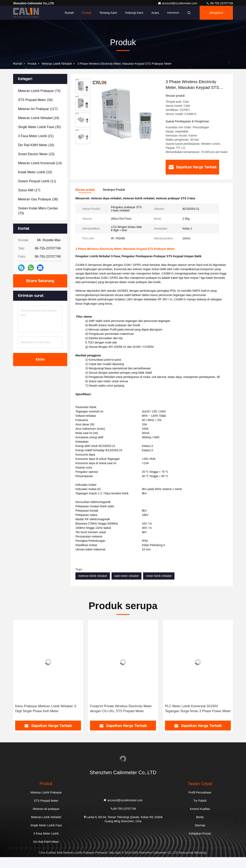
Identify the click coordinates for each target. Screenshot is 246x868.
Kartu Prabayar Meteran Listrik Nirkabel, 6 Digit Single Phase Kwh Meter (46, 709)
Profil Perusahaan (200, 792)
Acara (155, 13)
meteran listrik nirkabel (93, 576)
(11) (37, 181)
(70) (38, 211)
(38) (38, 199)
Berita (200, 817)
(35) (39, 127)
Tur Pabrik (200, 801)
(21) (36, 136)
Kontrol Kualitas (200, 809)
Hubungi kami (134, 13)
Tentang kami (108, 13)
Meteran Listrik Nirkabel (57, 64)
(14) (40, 163)
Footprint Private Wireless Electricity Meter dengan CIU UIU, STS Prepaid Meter (121, 709)
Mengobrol (216, 13)
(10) (35, 172)
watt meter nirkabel (126, 576)
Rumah (69, 13)
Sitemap (200, 825)
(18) (39, 118)
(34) (35, 100)
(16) (36, 145)
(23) (36, 154)
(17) (29, 190)
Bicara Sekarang (40, 281)
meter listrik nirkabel (159, 576)
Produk (87, 13)
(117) (38, 109)
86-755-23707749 (220, 3)
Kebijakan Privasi (200, 834)
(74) (39, 91)
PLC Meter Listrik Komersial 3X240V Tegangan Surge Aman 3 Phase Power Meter (198, 709)
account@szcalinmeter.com (178, 3)
